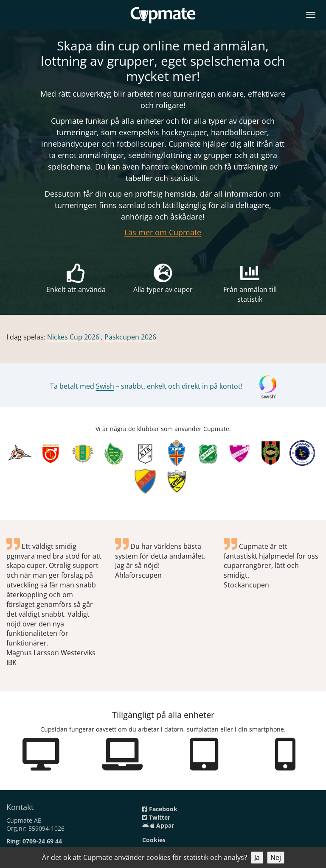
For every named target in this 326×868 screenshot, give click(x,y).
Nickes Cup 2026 (74, 337)
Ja (257, 857)
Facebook (160, 809)
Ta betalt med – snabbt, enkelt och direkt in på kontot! (146, 387)
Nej (276, 857)
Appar (158, 825)
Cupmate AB (24, 820)
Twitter (156, 817)
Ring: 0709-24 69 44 (34, 841)
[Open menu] (311, 14)
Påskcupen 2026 (130, 337)
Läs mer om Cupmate (163, 232)
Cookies (154, 840)
